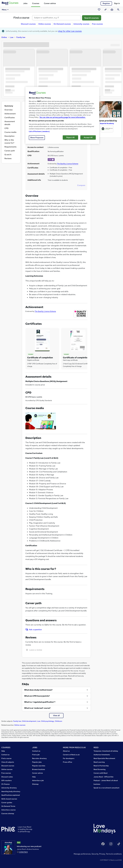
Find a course (21, 18)
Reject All (70, 137)
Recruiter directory (39, 758)
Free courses (97, 24)
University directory (9, 788)
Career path (10, 151)
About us (66, 751)
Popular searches (39, 766)
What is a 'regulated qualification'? (40, 702)
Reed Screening (100, 769)
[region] (62, 115)
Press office (68, 762)
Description (9, 136)
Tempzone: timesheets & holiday (106, 751)
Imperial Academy (107, 123)
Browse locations (39, 769)
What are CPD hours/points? (37, 696)
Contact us (5, 755)
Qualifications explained (11, 795)
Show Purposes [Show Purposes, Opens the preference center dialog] (37, 138)
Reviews (8, 158)
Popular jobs (37, 762)
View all (56, 715)
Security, (95, 854)
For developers (69, 758)
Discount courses (28, 24)
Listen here (23, 852)
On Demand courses (62, 24)
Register (106, 3)
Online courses (45, 24)
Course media (10, 132)
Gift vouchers (7, 780)
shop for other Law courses (70, 31)
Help (3, 751)
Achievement (10, 114)
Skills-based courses (9, 799)
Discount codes (7, 777)
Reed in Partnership (101, 766)
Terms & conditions (114, 854)
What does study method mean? (38, 690)
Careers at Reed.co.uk (71, 755)
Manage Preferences (82, 854)
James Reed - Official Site (103, 777)
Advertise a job (38, 780)
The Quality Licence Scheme (68, 164)
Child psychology (47, 721)
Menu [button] (5, 10)
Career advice (50, 3)
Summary (9, 106)
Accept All (88, 137)
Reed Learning (99, 762)
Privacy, (103, 854)
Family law (21, 37)
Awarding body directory (11, 791)
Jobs (25, 3)
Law (12, 37)
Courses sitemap (8, 813)
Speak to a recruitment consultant (106, 788)
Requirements (10, 147)
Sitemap (35, 784)
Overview (9, 110)
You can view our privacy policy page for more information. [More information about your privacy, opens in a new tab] (62, 117)
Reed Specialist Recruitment (104, 758)
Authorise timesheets (102, 755)
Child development (29, 721)
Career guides (7, 803)
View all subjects (8, 762)
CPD (6, 128)
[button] (53, 160)
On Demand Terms (8, 806)
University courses (81, 24)
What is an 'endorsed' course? (37, 708)
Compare (81, 185)
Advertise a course (8, 810)
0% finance (5, 784)
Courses (36, 3)
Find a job (36, 755)
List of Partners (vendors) (39, 131)
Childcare (58, 721)
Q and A (8, 155)
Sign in (117, 3)
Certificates (10, 118)
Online (4, 37)
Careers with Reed (101, 773)
